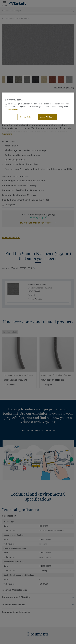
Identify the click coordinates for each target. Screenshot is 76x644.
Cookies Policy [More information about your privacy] (12, 109)
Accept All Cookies (48, 117)
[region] (38, 108)
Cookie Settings (27, 117)
